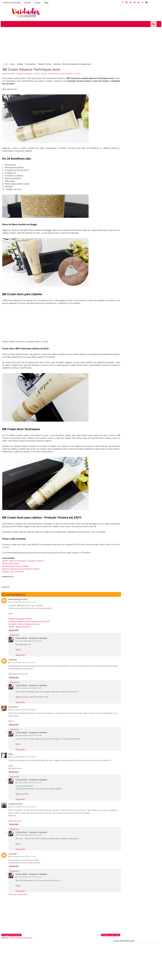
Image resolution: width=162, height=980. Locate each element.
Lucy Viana (13, 706)
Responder (13, 630)
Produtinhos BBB (133, 124)
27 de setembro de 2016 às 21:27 (22, 662)
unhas (117, 115)
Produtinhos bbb (49, 959)
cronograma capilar (129, 115)
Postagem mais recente (11, 937)
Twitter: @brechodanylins (19, 626)
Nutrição (153, 119)
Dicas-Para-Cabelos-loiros (124, 119)
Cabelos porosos (143, 128)
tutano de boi (147, 144)
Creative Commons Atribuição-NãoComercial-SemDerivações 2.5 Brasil (140, 957)
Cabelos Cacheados (151, 124)
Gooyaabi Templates (30, 977)
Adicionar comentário (17, 896)
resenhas (57, 62)
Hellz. (10, 753)
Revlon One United (10, 563)
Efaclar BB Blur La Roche (92, 955)
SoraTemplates (11, 977)
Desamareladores (10, 955)
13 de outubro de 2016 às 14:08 (29, 735)
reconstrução (142, 119)
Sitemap (27, 3)
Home (5, 62)
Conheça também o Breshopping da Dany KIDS (29, 621)
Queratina (118, 132)
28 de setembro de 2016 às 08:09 (22, 709)
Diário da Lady (14, 823)
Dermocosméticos (50, 951)
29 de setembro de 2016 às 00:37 (22, 756)
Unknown (12, 659)
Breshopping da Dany (17, 599)
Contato (37, 3)
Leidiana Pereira (15, 806)
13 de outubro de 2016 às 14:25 (29, 837)
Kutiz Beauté (119, 124)
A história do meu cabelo (124, 148)
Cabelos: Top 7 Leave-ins (13, 571)
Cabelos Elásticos (132, 132)
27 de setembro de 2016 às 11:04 (22, 601)
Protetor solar (87, 959)
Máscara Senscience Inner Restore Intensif (21, 568)
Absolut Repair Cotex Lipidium (15, 565)
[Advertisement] (71, 43)
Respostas (14, 634)
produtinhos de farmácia (124, 128)
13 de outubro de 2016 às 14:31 (29, 879)
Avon (12, 62)
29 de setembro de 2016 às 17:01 (22, 858)
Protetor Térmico (44, 62)
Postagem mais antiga (100, 937)
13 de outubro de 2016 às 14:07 (29, 687)
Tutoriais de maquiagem (92, 951)
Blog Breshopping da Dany (20, 618)
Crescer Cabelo (120, 136)
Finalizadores (30, 62)
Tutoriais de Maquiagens (124, 140)
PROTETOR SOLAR (136, 136)
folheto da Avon (12, 546)
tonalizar (118, 144)
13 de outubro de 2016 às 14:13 (29, 784)
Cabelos (20, 62)
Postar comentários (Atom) (20, 940)
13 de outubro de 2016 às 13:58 (29, 640)
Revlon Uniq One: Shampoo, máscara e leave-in (23, 560)
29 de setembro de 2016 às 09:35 (22, 809)
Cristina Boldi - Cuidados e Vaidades (31, 637)
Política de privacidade (11, 3)
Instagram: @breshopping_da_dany (23, 623)
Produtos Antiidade (131, 144)
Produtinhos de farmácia (53, 955)
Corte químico (8, 959)
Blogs (46, 3)
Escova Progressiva (143, 140)
